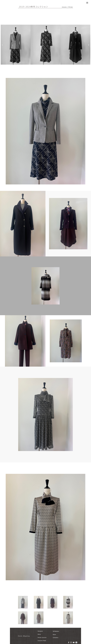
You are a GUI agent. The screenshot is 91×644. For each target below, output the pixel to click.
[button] (2, 45)
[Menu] (87, 3)
